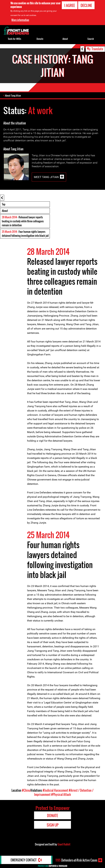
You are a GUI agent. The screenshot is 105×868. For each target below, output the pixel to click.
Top (4, 204)
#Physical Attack (61, 795)
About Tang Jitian (13, 95)
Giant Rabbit (64, 844)
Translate (97, 49)
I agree (70, 5)
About (5, 211)
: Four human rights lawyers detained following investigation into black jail (25, 234)
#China (26, 790)
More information (20, 20)
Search (91, 39)
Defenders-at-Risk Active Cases (76, 860)
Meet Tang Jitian (46, 177)
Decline (86, 5)
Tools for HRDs (14, 39)
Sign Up (53, 825)
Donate (40, 39)
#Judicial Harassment (55, 790)
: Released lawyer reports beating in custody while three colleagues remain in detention (23, 221)
